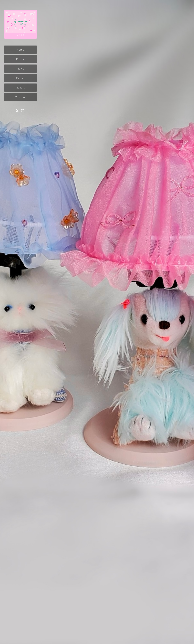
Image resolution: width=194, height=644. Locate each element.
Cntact (20, 78)
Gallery (21, 87)
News (21, 69)
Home (21, 50)
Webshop (21, 97)
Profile (21, 59)
